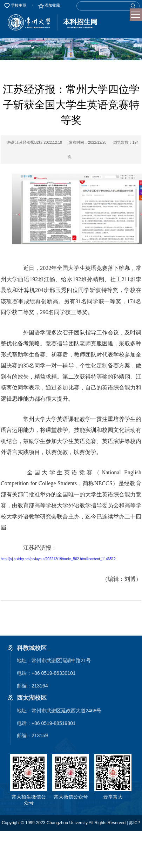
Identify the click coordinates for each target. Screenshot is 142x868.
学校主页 (15, 5)
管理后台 (117, 839)
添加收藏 (49, 5)
